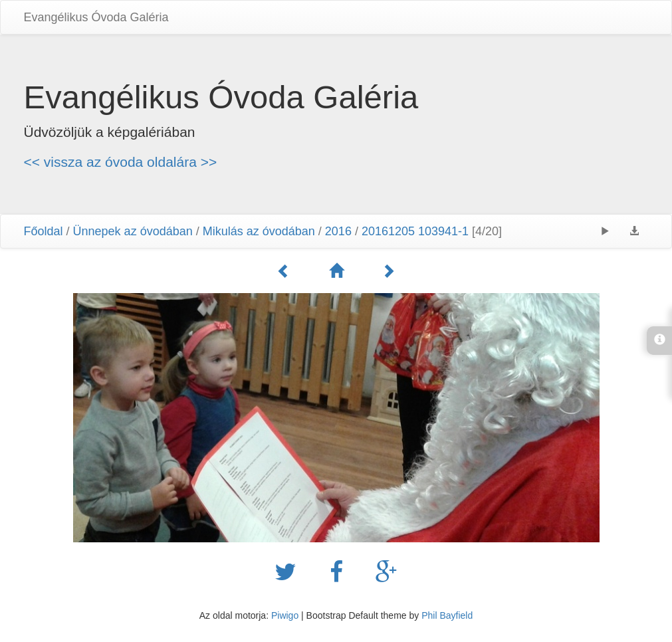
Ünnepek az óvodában (133, 231)
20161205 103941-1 (415, 231)
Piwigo (285, 615)
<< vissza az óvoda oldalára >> (121, 162)
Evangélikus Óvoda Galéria (96, 17)
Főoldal (44, 231)
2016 (338, 231)
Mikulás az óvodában (259, 231)
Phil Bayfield (447, 615)
